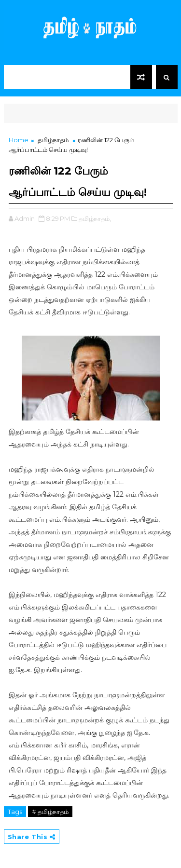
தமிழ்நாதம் (53, 140)
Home (19, 140)
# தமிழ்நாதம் (50, 812)
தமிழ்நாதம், (95, 218)
